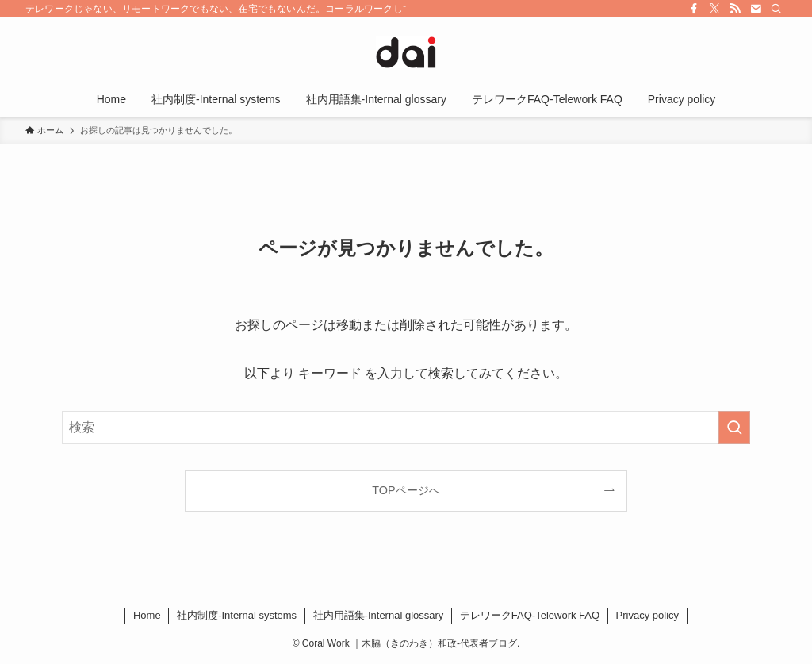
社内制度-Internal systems (237, 615)
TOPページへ (406, 490)
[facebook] (694, 9)
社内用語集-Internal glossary (379, 615)
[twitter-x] (714, 9)
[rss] (735, 9)
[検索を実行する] (734, 428)
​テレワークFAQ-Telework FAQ (530, 615)
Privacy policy (647, 615)
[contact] (756, 9)
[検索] (776, 9)
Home (147, 615)
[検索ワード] (406, 428)
